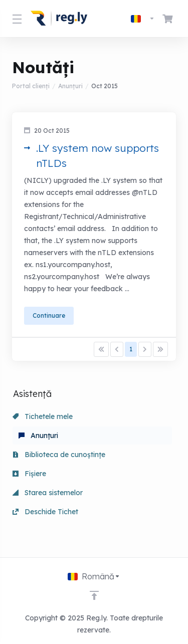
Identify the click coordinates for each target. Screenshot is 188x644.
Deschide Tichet (45, 512)
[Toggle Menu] (15, 19)
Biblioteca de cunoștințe (59, 455)
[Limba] (143, 19)
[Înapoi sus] (94, 595)
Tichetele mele (43, 416)
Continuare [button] (49, 315)
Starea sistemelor (48, 493)
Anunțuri (70, 86)
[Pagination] (101, 349)
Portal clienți (31, 86)
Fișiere (29, 474)
